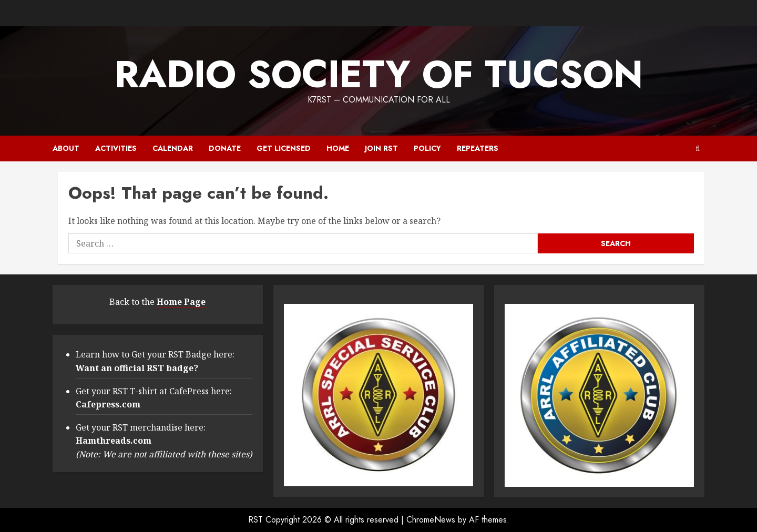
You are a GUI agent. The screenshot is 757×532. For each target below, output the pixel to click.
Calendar (173, 148)
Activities (116, 148)
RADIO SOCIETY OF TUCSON (379, 74)
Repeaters (478, 148)
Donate (225, 148)
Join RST (381, 148)
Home (338, 148)
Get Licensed (284, 148)
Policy (427, 148)
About (66, 148)
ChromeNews (431, 520)
